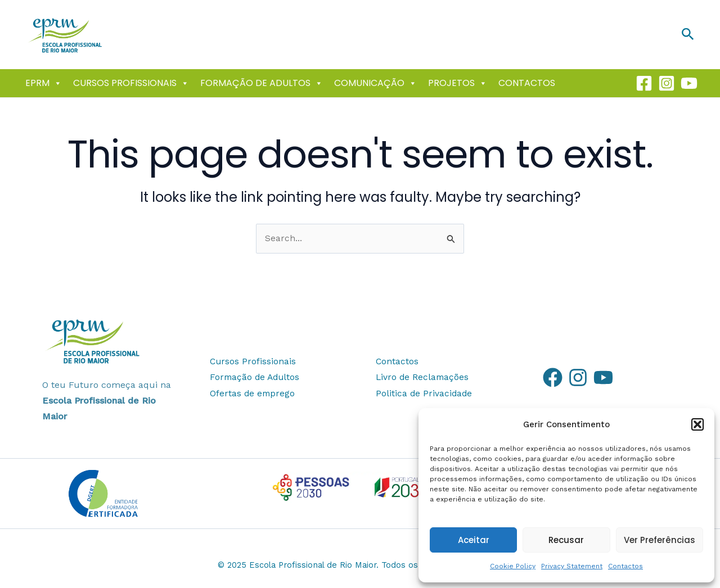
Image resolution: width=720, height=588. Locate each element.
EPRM (44, 83)
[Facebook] (644, 83)
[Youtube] (689, 83)
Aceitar (474, 540)
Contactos (625, 566)
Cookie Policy (513, 566)
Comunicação (375, 83)
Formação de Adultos (262, 83)
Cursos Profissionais (131, 83)
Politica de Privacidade (425, 393)
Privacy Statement (572, 566)
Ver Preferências (660, 540)
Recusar (566, 540)
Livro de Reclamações (423, 377)
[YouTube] (603, 378)
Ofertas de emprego (253, 393)
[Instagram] (667, 83)
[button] (697, 424)
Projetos (458, 83)
